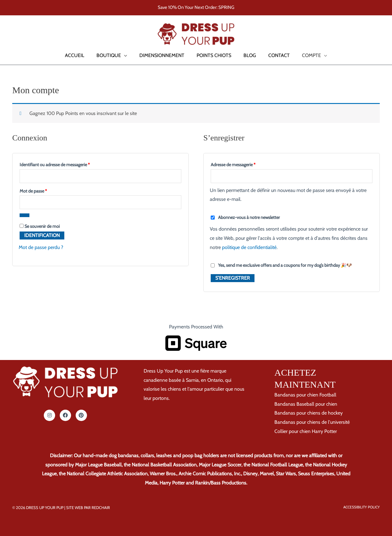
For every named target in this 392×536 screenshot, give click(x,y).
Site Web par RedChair (88, 507)
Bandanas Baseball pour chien (306, 404)
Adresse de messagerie (243, 164)
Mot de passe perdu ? (41, 247)
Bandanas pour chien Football (305, 395)
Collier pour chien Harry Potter (306, 431)
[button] (13, 34)
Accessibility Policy (362, 507)
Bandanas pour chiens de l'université (312, 422)
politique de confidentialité (249, 247)
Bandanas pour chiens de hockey (309, 413)
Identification (42, 235)
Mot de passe (43, 190)
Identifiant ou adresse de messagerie (65, 164)
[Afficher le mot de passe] (24, 215)
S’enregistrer (233, 278)
